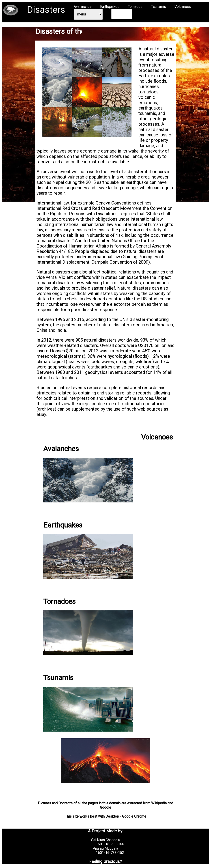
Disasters (46, 10)
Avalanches (83, 7)
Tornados (135, 7)
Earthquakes (110, 7)
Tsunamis (158, 7)
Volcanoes (183, 7)
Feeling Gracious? (105, 862)
